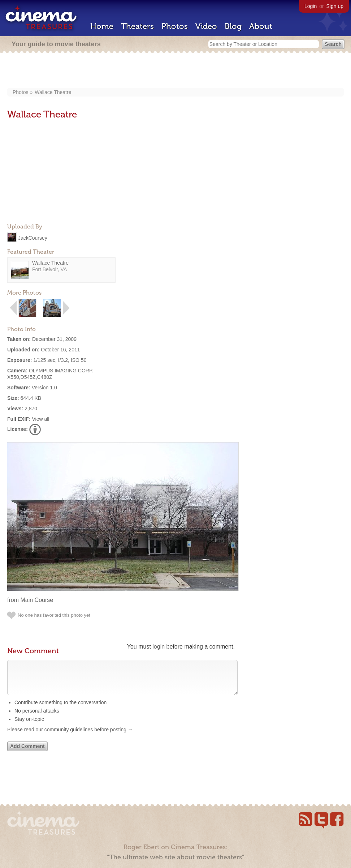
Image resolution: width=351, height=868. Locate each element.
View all (40, 419)
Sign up (335, 6)
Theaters (137, 26)
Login (311, 6)
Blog (233, 26)
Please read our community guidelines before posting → (70, 737)
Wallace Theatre (53, 92)
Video (206, 26)
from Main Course (30, 600)
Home (102, 26)
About (261, 26)
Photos (175, 26)
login (159, 647)
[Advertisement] (175, 71)
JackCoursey (33, 238)
